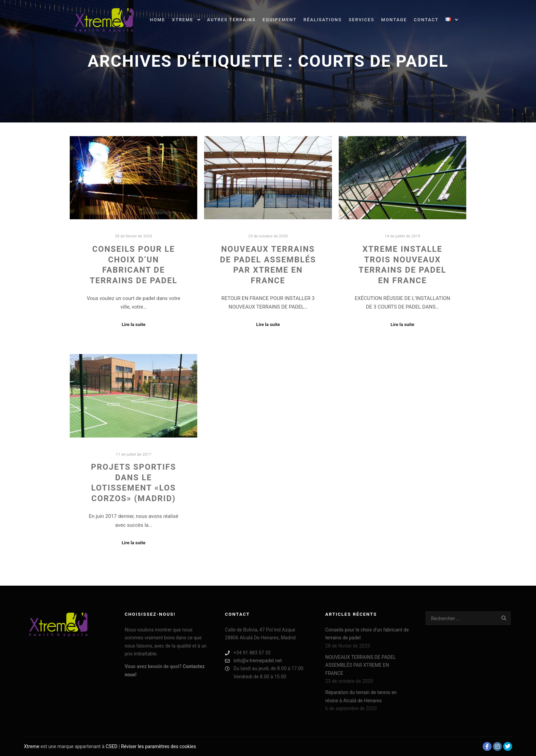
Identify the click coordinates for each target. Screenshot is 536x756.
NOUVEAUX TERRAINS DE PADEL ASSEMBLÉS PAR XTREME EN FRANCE (361, 665)
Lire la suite (134, 324)
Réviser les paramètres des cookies (159, 746)
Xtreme (32, 746)
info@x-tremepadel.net (253, 661)
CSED (112, 746)
